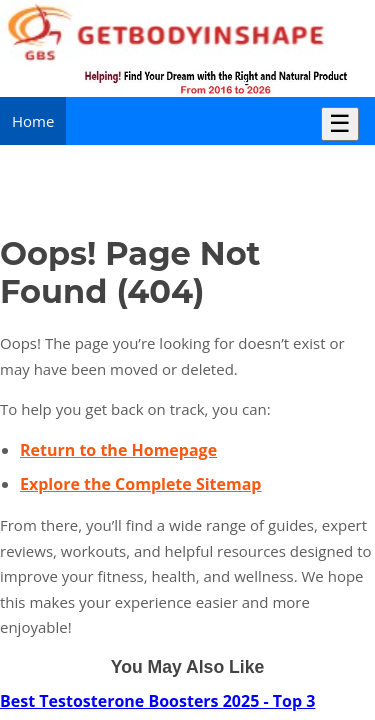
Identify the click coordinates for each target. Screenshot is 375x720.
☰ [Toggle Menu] (340, 123)
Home (33, 121)
